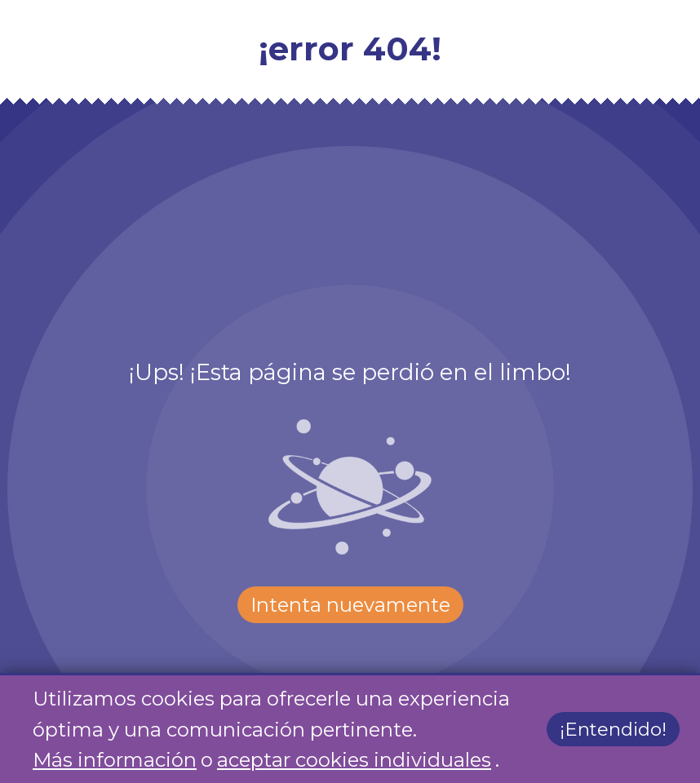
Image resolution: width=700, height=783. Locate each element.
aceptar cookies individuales (354, 760)
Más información (115, 760)
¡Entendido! (613, 730)
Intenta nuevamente (350, 605)
